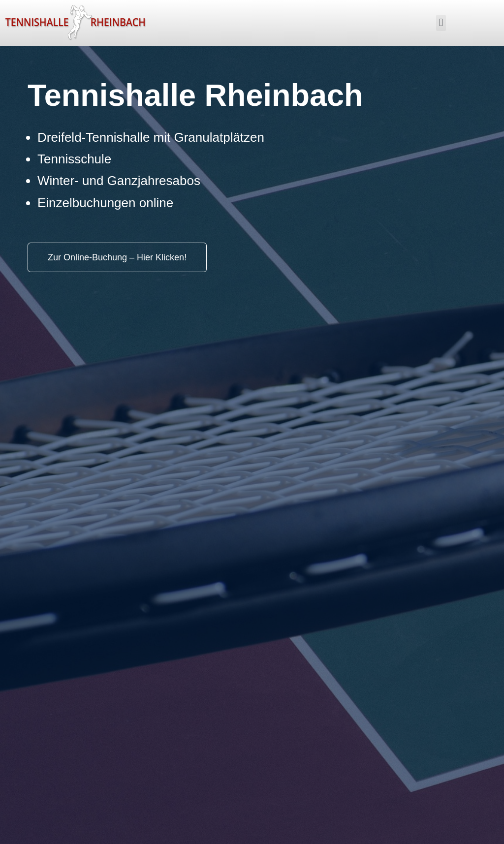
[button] (441, 23)
